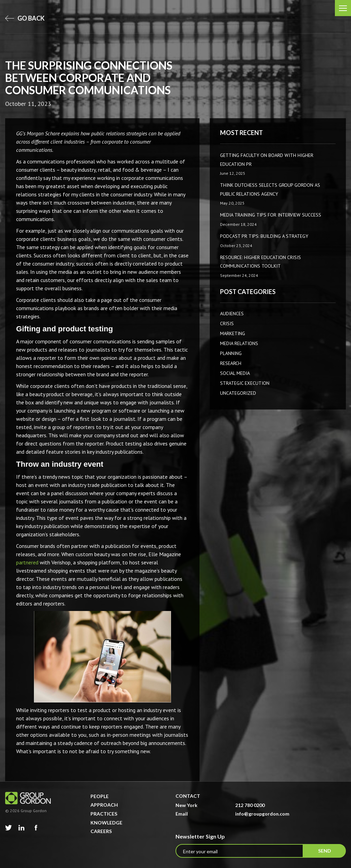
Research (231, 363)
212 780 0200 (250, 805)
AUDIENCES (232, 314)
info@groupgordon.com (262, 814)
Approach (104, 805)
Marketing (233, 333)
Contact (188, 796)
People (100, 796)
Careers (101, 831)
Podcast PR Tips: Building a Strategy (264, 236)
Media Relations (239, 343)
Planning (231, 353)
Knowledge (106, 823)
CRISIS (227, 323)
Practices (104, 814)
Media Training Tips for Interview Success (271, 215)
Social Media (235, 373)
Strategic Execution (245, 383)
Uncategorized (238, 393)
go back (25, 18)
